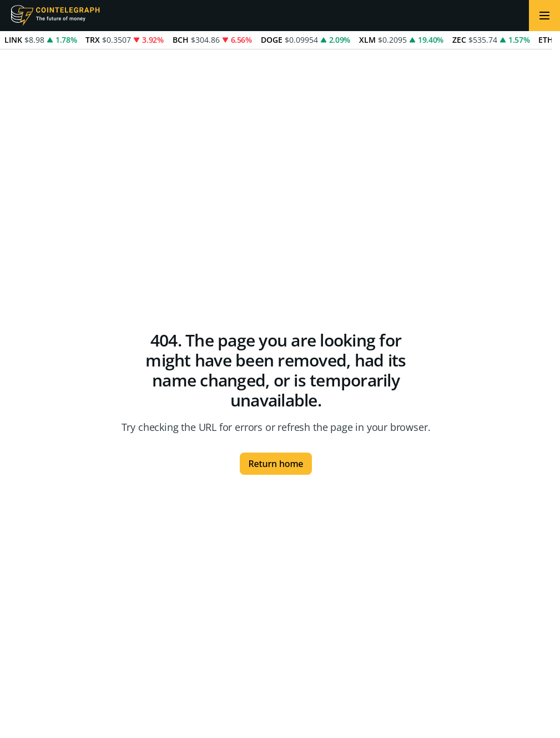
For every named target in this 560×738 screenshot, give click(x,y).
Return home (276, 464)
